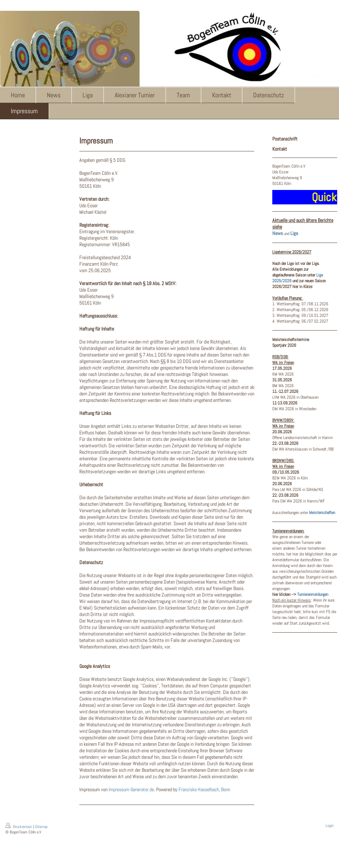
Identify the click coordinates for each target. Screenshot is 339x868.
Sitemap (41, 827)
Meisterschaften (322, 513)
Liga (294, 233)
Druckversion (19, 827)
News (278, 233)
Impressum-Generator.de (131, 789)
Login (330, 825)
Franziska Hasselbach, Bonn (204, 789)
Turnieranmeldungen (313, 594)
